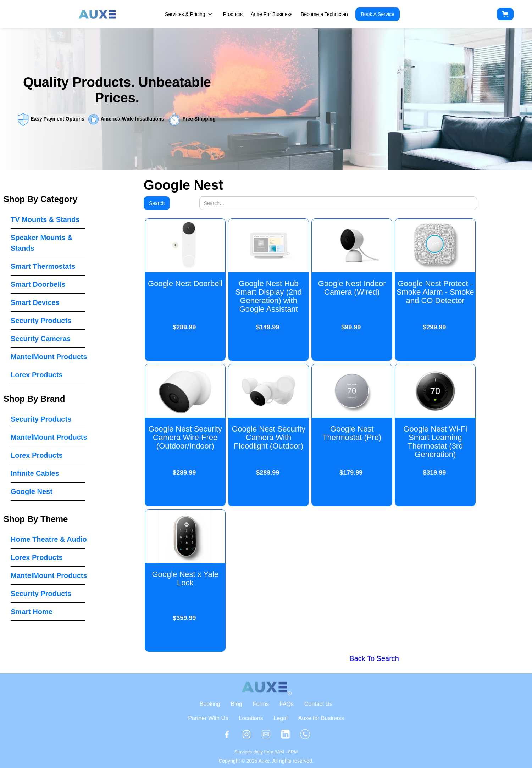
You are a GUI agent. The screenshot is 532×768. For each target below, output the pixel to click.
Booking (210, 704)
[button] (192, 14)
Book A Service (377, 14)
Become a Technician (324, 14)
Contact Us (318, 704)
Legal (281, 718)
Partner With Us (208, 718)
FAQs (287, 704)
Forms (261, 704)
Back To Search (374, 658)
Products (233, 14)
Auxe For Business (272, 14)
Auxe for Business (321, 718)
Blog (237, 704)
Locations (251, 718)
